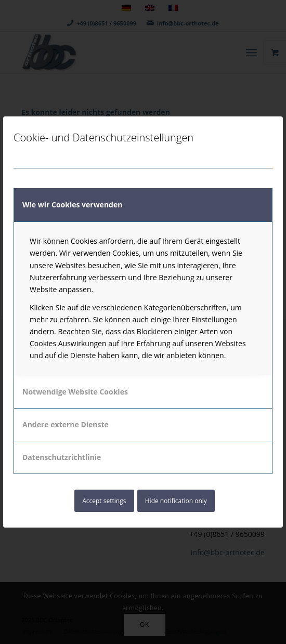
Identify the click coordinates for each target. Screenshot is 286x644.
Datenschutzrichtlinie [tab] (62, 457)
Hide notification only (176, 501)
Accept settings (104, 501)
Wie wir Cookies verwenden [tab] (72, 205)
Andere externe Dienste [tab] (66, 424)
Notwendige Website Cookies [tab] (75, 392)
